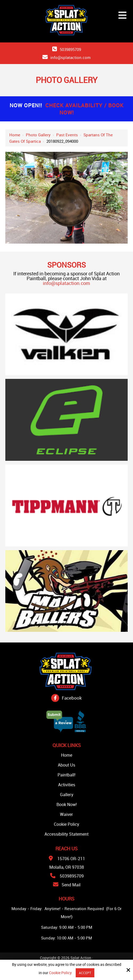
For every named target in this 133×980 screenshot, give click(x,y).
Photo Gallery (38, 135)
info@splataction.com (70, 57)
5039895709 (70, 49)
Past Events (67, 135)
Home (15, 135)
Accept (85, 973)
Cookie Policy (60, 973)
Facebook (72, 698)
